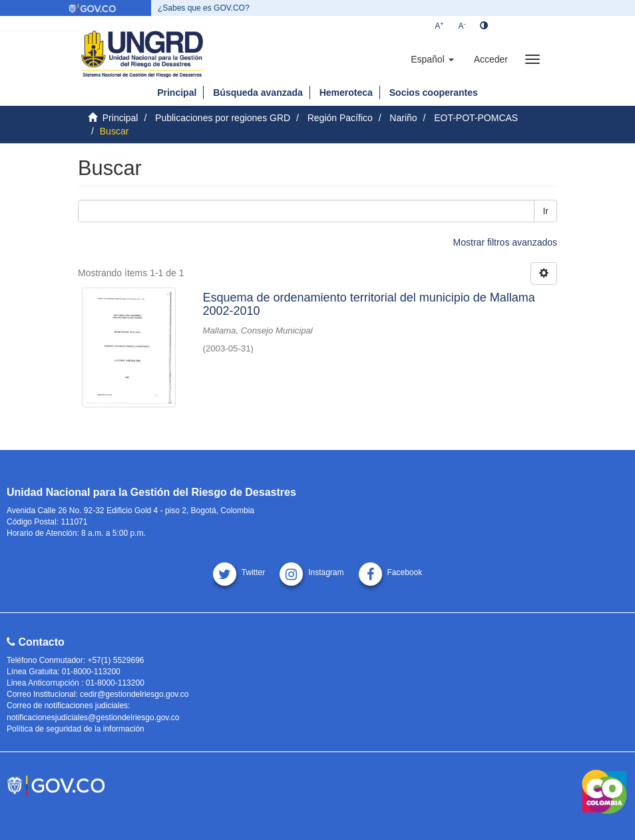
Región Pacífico (340, 118)
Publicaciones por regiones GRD (223, 118)
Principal (177, 93)
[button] (432, 59)
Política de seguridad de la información (76, 729)
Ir (545, 211)
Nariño (403, 118)
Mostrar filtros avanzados (505, 242)
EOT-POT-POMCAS (476, 118)
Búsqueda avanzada (258, 93)
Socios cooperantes (434, 93)
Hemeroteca (346, 93)
